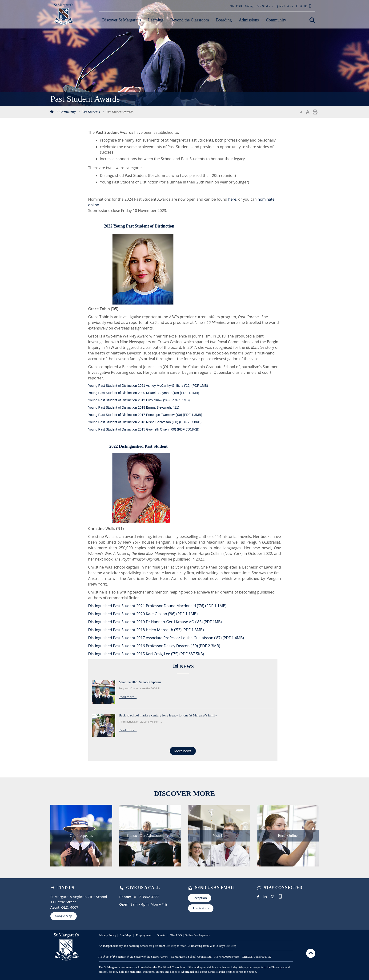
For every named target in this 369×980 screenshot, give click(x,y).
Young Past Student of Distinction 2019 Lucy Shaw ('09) (139, 400)
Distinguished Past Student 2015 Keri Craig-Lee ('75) (146, 654)
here (232, 199)
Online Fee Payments (198, 935)
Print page (315, 112)
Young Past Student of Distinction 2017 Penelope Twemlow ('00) (145, 415)
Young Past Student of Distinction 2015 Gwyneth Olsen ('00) (144, 429)
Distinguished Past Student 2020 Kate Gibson (143, 614)
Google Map (64, 916)
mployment (145, 935)
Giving (249, 6)
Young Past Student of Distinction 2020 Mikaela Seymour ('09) (144, 393)
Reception (200, 898)
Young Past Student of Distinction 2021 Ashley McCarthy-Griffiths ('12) (148, 386)
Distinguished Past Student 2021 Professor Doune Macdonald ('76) (157, 606)
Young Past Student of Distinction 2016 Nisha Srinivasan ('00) (145, 422)
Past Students (265, 6)
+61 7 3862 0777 (145, 897)
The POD (236, 6)
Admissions (201, 908)
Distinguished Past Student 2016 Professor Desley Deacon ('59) (154, 646)
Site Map (125, 935)
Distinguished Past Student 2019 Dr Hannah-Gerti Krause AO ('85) (155, 622)
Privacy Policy (107, 935)
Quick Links (284, 6)
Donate (161, 935)
